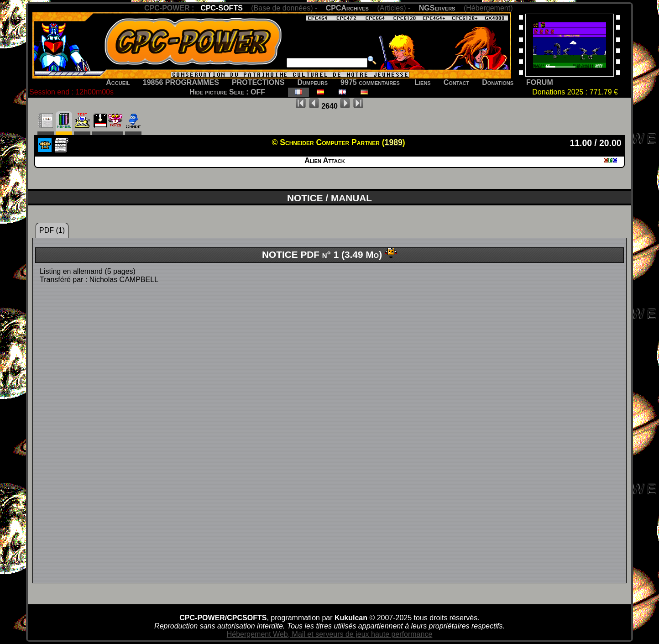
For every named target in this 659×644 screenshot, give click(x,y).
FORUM (540, 82)
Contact (457, 82)
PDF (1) (52, 230)
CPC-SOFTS (221, 8)
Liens (422, 82)
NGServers (437, 8)
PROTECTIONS (258, 82)
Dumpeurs (313, 82)
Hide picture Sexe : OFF (227, 92)
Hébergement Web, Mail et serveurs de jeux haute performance (330, 634)
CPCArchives (347, 8)
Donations (498, 82)
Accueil (118, 82)
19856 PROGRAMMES (181, 82)
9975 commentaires (370, 82)
